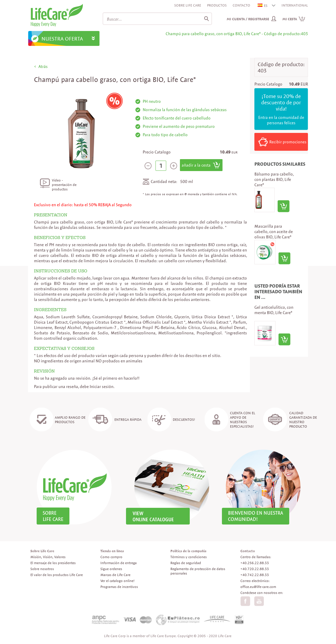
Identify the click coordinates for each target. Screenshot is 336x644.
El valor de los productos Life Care (57, 575)
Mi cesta (294, 19)
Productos (217, 5)
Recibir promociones (288, 142)
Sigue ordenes (111, 569)
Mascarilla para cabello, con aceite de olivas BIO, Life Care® (274, 232)
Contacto (241, 5)
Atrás (43, 66)
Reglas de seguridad (186, 563)
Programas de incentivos (119, 587)
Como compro (111, 557)
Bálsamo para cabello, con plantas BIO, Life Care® (274, 179)
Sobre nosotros (42, 569)
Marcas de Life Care (115, 575)
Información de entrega (119, 563)
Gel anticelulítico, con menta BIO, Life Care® (274, 310)
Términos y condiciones (189, 557)
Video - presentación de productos (64, 185)
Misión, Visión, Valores (48, 557)
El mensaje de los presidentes (53, 563)
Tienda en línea (112, 551)
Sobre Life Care (188, 5)
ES (263, 6)
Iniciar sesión (102, 387)
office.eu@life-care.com (258, 587)
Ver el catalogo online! (118, 581)
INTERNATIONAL (295, 5)
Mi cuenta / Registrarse (248, 19)
